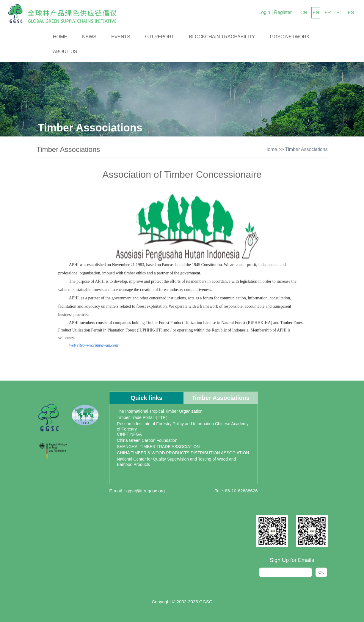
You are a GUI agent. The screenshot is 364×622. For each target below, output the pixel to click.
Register (283, 12)
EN (316, 13)
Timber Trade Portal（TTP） (143, 417)
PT (339, 13)
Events (121, 37)
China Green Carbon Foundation (147, 440)
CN (304, 13)
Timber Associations (306, 148)
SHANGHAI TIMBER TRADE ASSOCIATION (158, 447)
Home (60, 37)
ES (351, 13)
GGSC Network (290, 37)
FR (328, 13)
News (89, 37)
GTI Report (160, 37)
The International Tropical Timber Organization (160, 411)
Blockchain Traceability (222, 37)
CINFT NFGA (129, 434)
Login (264, 12)
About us (65, 52)
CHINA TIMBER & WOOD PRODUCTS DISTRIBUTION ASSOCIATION (183, 453)
